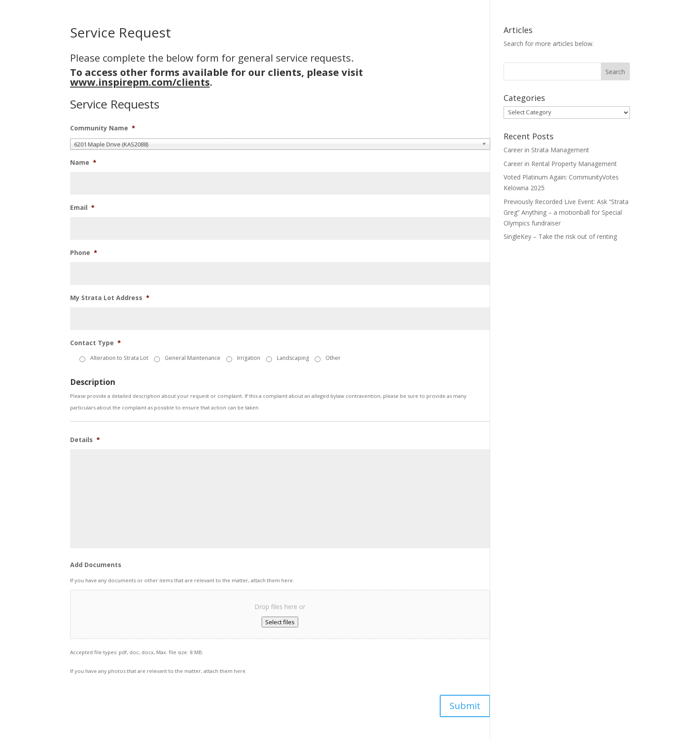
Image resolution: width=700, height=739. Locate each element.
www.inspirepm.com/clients (140, 82)
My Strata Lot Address (110, 298)
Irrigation (249, 358)
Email (82, 208)
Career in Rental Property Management (560, 164)
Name (83, 163)
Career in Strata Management (546, 150)
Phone (84, 253)
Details (85, 440)
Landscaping (293, 358)
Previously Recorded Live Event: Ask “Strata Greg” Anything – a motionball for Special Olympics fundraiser (566, 212)
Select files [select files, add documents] (280, 622)
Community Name (103, 128)
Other (333, 358)
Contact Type (96, 343)
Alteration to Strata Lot (119, 358)
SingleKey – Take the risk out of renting (560, 236)
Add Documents (96, 565)
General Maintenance (193, 358)
